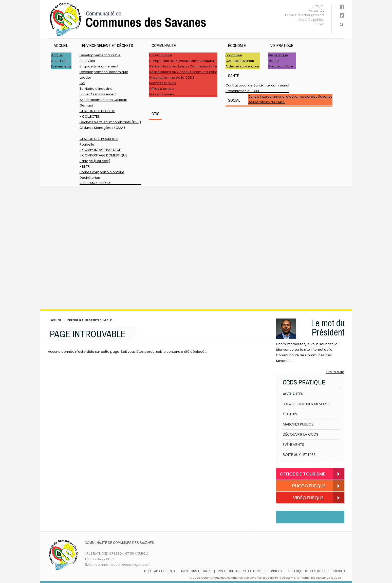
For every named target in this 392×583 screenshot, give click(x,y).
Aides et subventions (243, 66)
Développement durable (100, 55)
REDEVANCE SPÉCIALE (97, 183)
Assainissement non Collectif (103, 100)
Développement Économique (104, 72)
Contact (319, 24)
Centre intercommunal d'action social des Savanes (290, 96)
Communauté (164, 45)
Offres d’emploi (162, 89)
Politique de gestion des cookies (317, 571)
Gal (82, 83)
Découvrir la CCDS (301, 434)
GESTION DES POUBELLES (99, 139)
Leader (85, 77)
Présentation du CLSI (242, 91)
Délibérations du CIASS (267, 102)
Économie (237, 45)
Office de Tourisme (303, 474)
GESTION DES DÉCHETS (97, 111)
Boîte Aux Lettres (299, 455)
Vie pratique (282, 45)
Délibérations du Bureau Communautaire (183, 66)
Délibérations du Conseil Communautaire (183, 72)
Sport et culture (280, 66)
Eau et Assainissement (98, 94)
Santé (234, 76)
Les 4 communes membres (306, 404)
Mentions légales (196, 571)
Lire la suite (335, 372)
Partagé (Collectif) (95, 161)
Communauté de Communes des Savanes (128, 19)
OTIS (156, 114)
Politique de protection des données (250, 571)
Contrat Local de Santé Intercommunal (257, 85)
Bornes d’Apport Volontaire (102, 172)
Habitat (274, 61)
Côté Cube (334, 578)
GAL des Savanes (240, 61)
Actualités (317, 10)
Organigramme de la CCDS (172, 77)
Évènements (61, 66)
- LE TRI (85, 166)
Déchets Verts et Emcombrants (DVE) (110, 122)
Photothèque (303, 486)
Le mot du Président (328, 328)
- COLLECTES (90, 117)
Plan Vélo (87, 61)
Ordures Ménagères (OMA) (102, 128)
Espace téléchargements (305, 15)
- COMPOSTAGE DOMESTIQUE (103, 155)
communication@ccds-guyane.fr (123, 565)
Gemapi (86, 105)
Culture (290, 414)
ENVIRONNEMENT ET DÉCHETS (108, 45)
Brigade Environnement (99, 66)
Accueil (319, 6)
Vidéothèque (302, 498)
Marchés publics (312, 20)
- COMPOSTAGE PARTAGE (100, 150)
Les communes (162, 94)
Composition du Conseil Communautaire (183, 61)
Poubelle (87, 144)
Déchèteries (90, 178)
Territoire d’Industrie (96, 89)
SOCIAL (234, 100)
